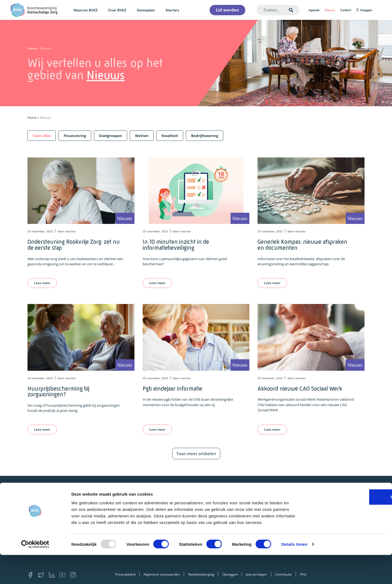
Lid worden (153, 506)
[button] (42, 136)
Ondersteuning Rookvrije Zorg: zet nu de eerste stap (74, 245)
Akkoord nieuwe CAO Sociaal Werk (300, 389)
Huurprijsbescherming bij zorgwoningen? (58, 392)
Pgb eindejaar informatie (172, 389)
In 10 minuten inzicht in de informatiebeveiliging (176, 245)
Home (32, 48)
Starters (172, 10)
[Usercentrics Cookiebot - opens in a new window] (35, 573)
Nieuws (330, 10)
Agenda (314, 10)
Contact (346, 10)
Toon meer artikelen (196, 454)
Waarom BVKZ (85, 10)
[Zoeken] (291, 10)
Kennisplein (146, 10)
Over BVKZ (117, 10)
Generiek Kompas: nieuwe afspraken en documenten (302, 245)
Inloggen (364, 10)
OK (347, 526)
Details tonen (294, 573)
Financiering (230, 506)
